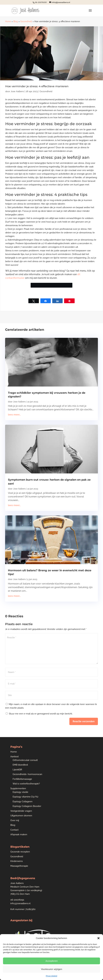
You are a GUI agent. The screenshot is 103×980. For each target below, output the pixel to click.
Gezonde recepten (20, 852)
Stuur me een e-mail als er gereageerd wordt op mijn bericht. (39, 714)
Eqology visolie (20, 792)
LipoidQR (17, 770)
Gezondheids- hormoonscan (27, 774)
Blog (16, 21)
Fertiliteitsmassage (22, 779)
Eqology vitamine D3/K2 (25, 797)
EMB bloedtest (20, 765)
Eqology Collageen (23, 802)
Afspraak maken (19, 834)
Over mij (15, 820)
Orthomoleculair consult (25, 760)
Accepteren (52, 961)
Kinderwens (17, 861)
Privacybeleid (51, 976)
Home (8, 21)
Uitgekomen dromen (21, 816)
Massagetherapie (19, 866)
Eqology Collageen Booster (27, 806)
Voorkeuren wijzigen (52, 969)
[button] (98, 938)
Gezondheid (26, 21)
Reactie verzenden (84, 721)
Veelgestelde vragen (21, 811)
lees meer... (14, 415)
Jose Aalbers (17, 91)
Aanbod (14, 757)
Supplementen (18, 788)
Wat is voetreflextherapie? (26, 784)
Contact (14, 830)
